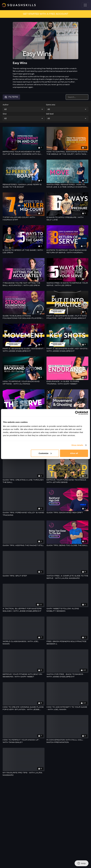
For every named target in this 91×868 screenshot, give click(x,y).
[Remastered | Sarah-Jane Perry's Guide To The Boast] (24, 186)
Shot (5, 114)
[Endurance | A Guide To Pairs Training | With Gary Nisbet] (67, 383)
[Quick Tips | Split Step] (24, 576)
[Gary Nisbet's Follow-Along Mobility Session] (67, 610)
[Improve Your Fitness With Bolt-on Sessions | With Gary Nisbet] (24, 676)
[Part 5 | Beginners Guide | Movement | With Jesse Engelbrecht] (24, 350)
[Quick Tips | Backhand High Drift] (67, 513)
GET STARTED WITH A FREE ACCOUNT (46, 14)
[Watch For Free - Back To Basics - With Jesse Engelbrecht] (67, 676)
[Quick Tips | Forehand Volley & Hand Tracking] (24, 514)
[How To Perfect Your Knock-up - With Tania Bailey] (24, 741)
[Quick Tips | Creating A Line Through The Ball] (24, 481)
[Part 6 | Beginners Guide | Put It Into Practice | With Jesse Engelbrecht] (67, 317)
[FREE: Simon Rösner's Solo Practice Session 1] (67, 643)
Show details (77, 445)
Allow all (74, 453)
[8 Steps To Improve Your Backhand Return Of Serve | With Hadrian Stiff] (67, 252)
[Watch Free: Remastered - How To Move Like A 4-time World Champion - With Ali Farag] (67, 186)
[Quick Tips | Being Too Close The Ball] (67, 546)
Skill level (50, 114)
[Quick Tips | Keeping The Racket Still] (24, 546)
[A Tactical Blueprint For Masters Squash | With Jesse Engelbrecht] (24, 610)
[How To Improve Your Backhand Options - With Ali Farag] (24, 383)
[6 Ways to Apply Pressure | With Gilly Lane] (67, 219)
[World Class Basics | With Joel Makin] (24, 643)
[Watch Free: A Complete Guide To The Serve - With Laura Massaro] (67, 577)
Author (6, 105)
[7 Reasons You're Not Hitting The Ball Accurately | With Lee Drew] (24, 284)
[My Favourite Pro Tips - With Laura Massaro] (24, 774)
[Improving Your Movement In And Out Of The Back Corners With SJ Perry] (24, 153)
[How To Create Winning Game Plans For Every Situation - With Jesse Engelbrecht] (24, 708)
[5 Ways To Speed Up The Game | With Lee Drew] (24, 252)
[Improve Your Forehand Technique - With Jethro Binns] (67, 481)
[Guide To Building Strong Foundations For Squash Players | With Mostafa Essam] (24, 317)
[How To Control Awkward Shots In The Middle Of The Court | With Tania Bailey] (67, 153)
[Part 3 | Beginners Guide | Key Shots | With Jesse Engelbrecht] (67, 350)
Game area (51, 105)
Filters (11, 97)
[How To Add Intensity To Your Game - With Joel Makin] (67, 708)
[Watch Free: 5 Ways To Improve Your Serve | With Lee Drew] (67, 284)
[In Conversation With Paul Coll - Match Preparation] (67, 741)
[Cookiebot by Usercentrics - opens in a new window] (77, 413)
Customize (45, 453)
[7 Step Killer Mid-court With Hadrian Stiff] (24, 219)
